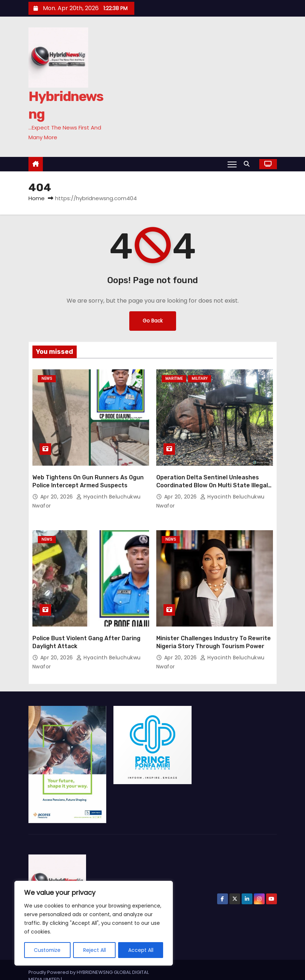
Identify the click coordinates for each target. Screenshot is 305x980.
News (47, 379)
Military (199, 379)
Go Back (153, 321)
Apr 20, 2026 (58, 491)
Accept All (141, 950)
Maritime (174, 379)
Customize (48, 950)
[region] (94, 923)
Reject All (95, 950)
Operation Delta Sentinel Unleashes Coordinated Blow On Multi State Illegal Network (212, 479)
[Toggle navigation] (232, 164)
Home (37, 198)
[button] (248, 164)
